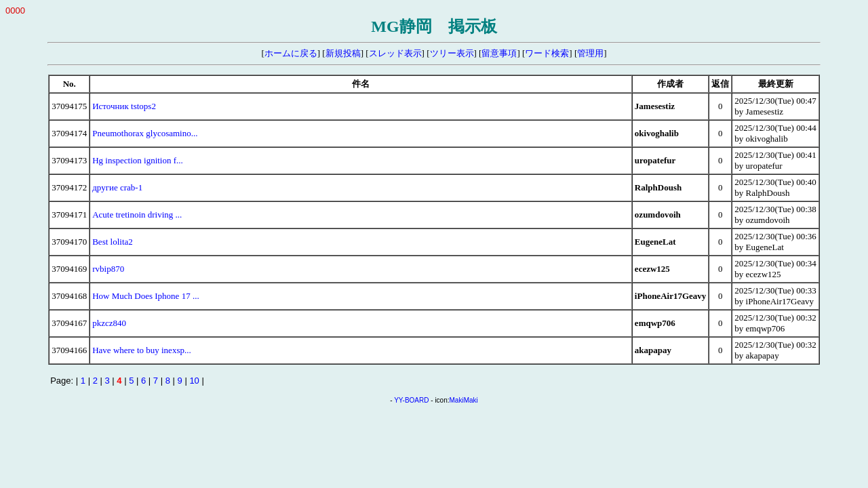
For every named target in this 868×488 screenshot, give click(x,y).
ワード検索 (547, 53)
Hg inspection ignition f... (138, 160)
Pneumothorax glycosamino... (145, 133)
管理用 (590, 53)
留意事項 (499, 53)
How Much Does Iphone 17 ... (145, 296)
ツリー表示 (452, 53)
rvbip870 (108, 269)
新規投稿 (343, 53)
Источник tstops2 (124, 106)
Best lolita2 (113, 242)
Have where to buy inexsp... (142, 350)
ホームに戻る (291, 53)
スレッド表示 (395, 53)
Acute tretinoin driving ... (137, 215)
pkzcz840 (109, 323)
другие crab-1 (117, 187)
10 (194, 381)
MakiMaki (464, 400)
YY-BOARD (411, 400)
